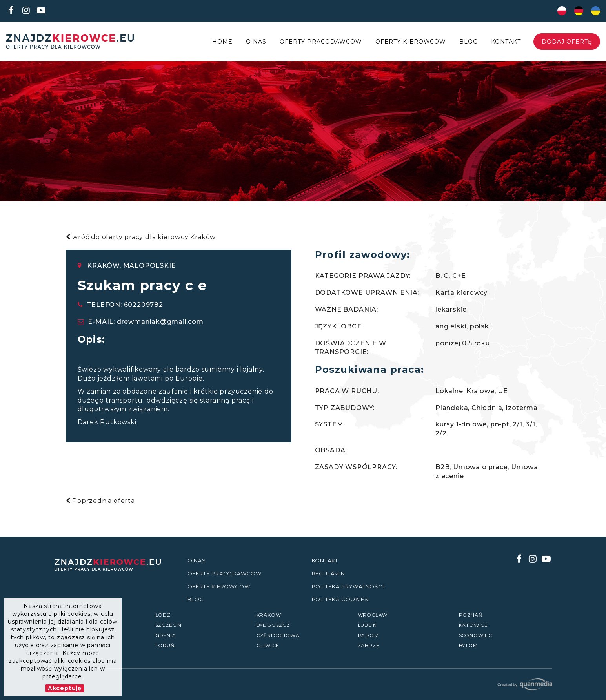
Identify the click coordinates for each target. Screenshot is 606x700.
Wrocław (373, 615)
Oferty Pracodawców (321, 42)
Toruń (165, 645)
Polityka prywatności (348, 586)
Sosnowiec (476, 635)
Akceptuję (65, 688)
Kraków (269, 615)
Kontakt (506, 42)
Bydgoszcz (273, 625)
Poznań (471, 615)
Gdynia (166, 635)
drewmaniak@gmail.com (160, 322)
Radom (368, 635)
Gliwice (268, 645)
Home (222, 42)
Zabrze (369, 645)
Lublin (367, 625)
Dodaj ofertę (567, 42)
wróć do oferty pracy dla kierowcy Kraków (141, 237)
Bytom (468, 645)
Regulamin (328, 573)
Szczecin (168, 625)
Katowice (473, 625)
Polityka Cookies (340, 599)
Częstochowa (278, 635)
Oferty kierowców (411, 42)
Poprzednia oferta (100, 501)
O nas (256, 42)
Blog (469, 42)
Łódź (163, 615)
